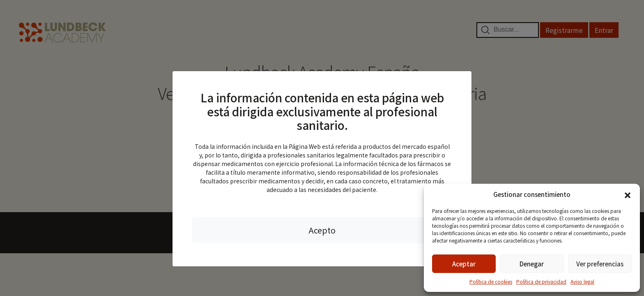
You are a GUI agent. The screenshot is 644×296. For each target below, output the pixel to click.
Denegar (532, 264)
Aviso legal (582, 281)
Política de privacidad (541, 281)
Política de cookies (491, 281)
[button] (628, 194)
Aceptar (464, 264)
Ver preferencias (600, 264)
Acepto (322, 230)
